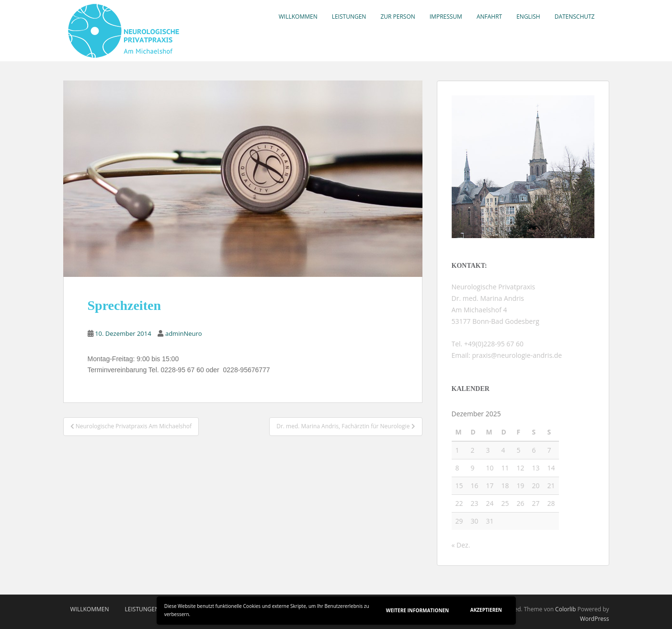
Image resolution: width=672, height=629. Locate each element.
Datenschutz (575, 17)
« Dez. (461, 545)
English (528, 17)
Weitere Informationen (418, 610)
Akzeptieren (486, 610)
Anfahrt (489, 17)
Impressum (446, 17)
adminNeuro (184, 333)
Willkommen (298, 17)
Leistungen (349, 17)
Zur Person (398, 17)
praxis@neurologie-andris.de (516, 355)
